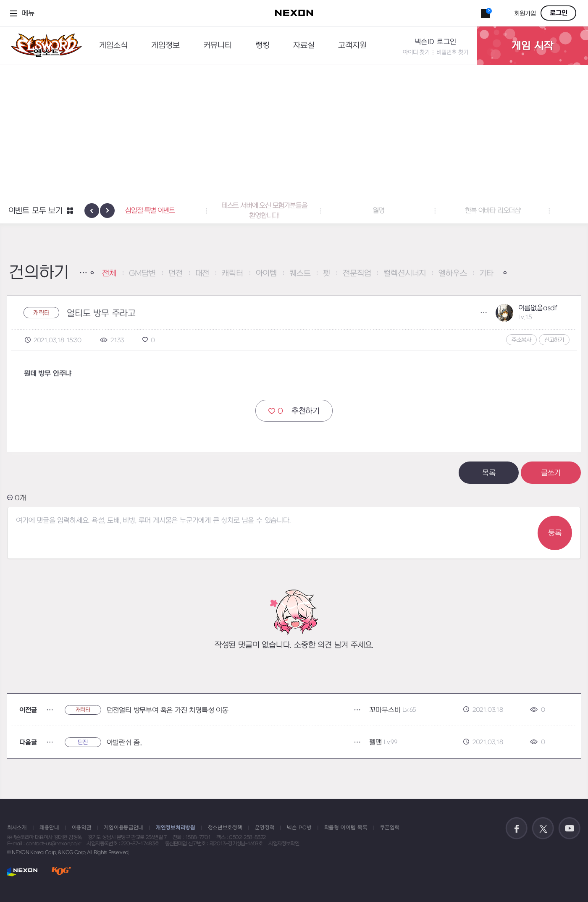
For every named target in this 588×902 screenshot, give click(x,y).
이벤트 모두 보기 (35, 211)
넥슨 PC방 (299, 828)
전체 (109, 274)
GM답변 (142, 274)
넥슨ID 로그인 (436, 42)
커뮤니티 (218, 46)
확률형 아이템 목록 (346, 828)
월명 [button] (408, 211)
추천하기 (294, 411)
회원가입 (525, 14)
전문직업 (357, 274)
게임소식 (113, 46)
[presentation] (92, 211)
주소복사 (521, 340)
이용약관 (82, 828)
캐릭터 (232, 274)
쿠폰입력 (390, 828)
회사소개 (17, 828)
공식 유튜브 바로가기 (570, 829)
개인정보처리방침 (176, 828)
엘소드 (44, 46)
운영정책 (265, 828)
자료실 (304, 46)
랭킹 (262, 46)
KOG (61, 872)
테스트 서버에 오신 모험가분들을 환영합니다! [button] (294, 211)
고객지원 (352, 46)
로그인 (559, 13)
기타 (486, 274)
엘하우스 (453, 274)
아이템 (266, 274)
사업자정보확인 (284, 844)
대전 (202, 274)
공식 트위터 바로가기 (543, 829)
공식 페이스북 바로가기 (517, 829)
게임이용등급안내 (123, 828)
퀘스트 (300, 274)
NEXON (22, 872)
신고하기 (554, 340)
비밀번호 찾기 (452, 52)
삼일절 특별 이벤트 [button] (180, 211)
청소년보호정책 (225, 828)
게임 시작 (533, 46)
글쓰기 (551, 473)
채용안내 (49, 828)
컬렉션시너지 (405, 274)
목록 (489, 473)
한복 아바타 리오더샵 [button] (522, 211)
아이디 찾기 (416, 52)
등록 (555, 533)
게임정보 (165, 46)
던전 (176, 274)
